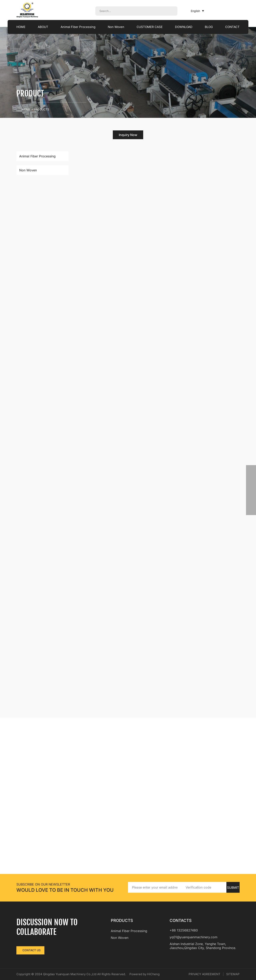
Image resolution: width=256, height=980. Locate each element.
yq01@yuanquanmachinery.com (193, 937)
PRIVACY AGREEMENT (204, 974)
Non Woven (118, 27)
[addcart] (208, 250)
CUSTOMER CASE (154, 27)
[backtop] (251, 510)
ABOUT (42, 27)
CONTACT (232, 27)
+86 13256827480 (184, 930)
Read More (180, 250)
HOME (21, 27)
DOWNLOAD (186, 27)
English (192, 11)
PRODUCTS (41, 109)
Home (26, 109)
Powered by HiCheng (154, 974)
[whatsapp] (251, 470)
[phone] (251, 480)
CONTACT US (32, 950)
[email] (251, 490)
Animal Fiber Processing (78, 27)
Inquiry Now (128, 135)
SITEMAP (233, 974)
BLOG (210, 27)
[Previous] (160, 707)
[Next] (236, 707)
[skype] (251, 500)
